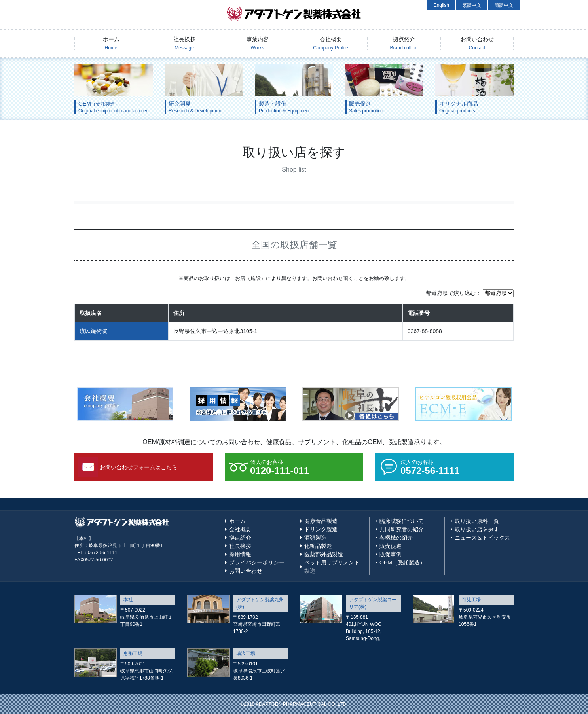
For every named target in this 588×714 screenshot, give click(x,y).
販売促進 (391, 546)
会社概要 (331, 43)
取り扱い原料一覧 (477, 521)
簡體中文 (504, 5)
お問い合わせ (477, 43)
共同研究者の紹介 (402, 529)
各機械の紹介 (396, 538)
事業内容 (258, 43)
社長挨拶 (184, 43)
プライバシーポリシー (257, 562)
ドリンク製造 (321, 529)
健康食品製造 (321, 521)
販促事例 (391, 554)
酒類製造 (315, 538)
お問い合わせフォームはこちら (138, 467)
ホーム (111, 43)
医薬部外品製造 (324, 554)
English (441, 5)
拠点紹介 (404, 43)
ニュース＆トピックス (482, 538)
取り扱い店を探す (477, 529)
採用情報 (240, 554)
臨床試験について (402, 521)
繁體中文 (472, 5)
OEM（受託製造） (402, 562)
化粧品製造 (318, 546)
